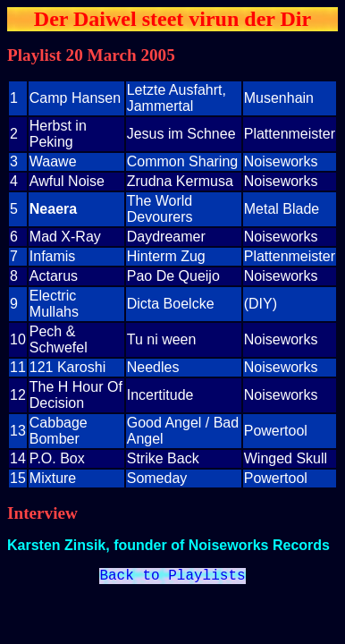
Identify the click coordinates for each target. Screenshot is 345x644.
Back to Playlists (172, 578)
